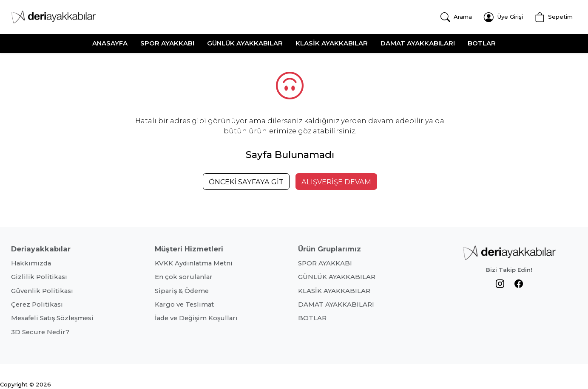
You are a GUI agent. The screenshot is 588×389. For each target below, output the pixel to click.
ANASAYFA (110, 43)
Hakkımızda (31, 263)
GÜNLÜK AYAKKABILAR (245, 43)
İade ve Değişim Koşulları (196, 318)
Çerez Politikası (37, 304)
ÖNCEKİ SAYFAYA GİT (246, 182)
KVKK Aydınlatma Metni (194, 263)
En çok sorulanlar (184, 277)
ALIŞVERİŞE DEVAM (336, 182)
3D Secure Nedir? (40, 332)
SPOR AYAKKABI (167, 43)
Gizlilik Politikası (39, 277)
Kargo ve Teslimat (184, 304)
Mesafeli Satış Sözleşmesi (52, 318)
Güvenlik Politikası (42, 291)
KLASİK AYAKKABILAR (332, 43)
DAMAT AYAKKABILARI (418, 43)
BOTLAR (482, 43)
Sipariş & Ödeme (182, 291)
